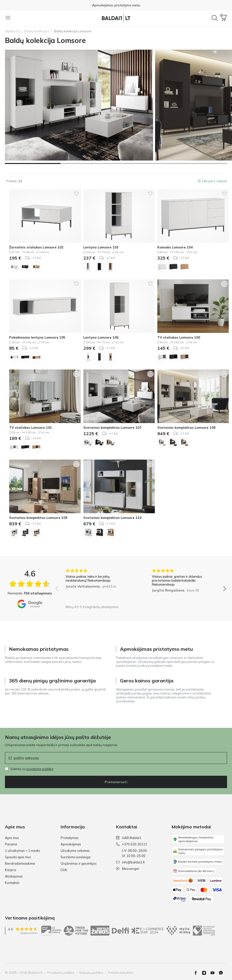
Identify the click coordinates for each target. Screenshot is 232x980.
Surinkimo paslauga (76, 857)
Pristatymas (70, 838)
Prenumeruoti (116, 782)
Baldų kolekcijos (37, 31)
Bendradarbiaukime (20, 863)
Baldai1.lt (12, 31)
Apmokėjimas (71, 844)
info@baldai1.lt (130, 862)
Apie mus (12, 838)
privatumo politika (40, 769)
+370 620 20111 (132, 844)
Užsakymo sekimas (75, 851)
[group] (98, 585)
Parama (11, 844)
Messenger (128, 869)
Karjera (11, 870)
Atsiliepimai (14, 876)
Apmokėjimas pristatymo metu (116, 5)
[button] (224, 18)
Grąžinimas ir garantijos (79, 863)
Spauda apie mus (18, 857)
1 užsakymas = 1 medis (23, 851)
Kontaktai (12, 883)
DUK (64, 870)
